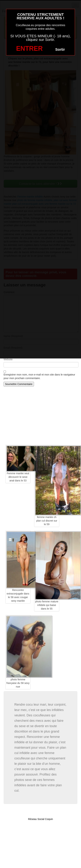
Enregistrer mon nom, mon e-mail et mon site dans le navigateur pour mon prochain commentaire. (39, 376)
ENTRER (29, 48)
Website (8, 359)
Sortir (60, 49)
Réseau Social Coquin (40, 819)
